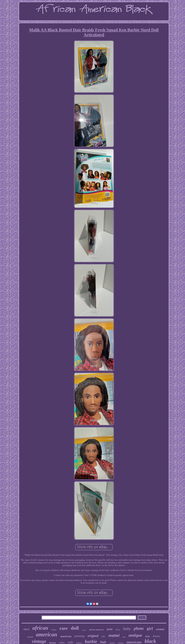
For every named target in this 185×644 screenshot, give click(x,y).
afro (103, 636)
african (40, 628)
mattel (114, 636)
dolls (148, 636)
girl (150, 629)
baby (127, 629)
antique (135, 635)
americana (66, 636)
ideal (26, 629)
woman (160, 629)
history (157, 636)
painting (79, 636)
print (110, 629)
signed (84, 630)
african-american (96, 630)
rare (64, 628)
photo (139, 628)
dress (118, 630)
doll (75, 628)
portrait (30, 637)
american (47, 635)
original (93, 636)
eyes (124, 637)
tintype (54, 630)
